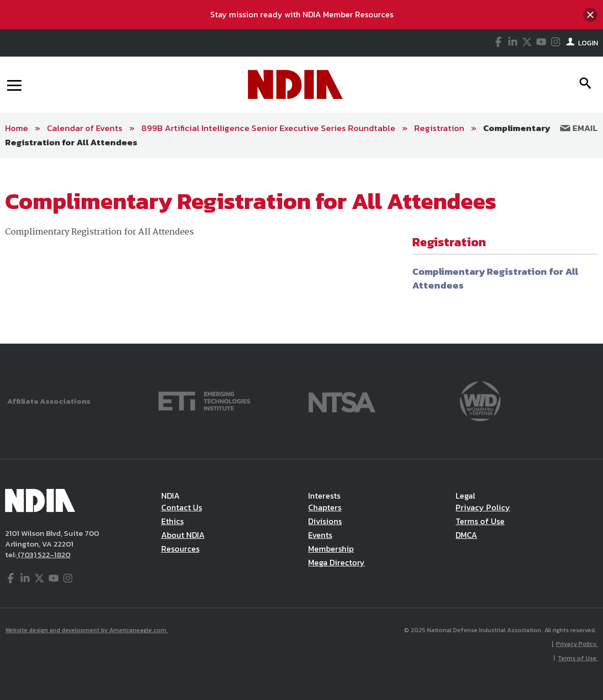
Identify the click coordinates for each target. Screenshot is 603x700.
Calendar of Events (85, 128)
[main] (301, 251)
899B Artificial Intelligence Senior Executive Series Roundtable (268, 128)
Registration (439, 128)
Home (17, 128)
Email (579, 128)
